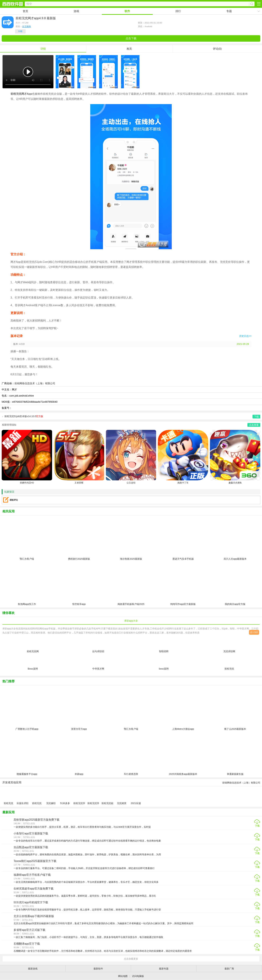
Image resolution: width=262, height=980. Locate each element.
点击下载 (131, 38)
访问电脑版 (138, 976)
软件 (127, 11)
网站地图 (123, 976)
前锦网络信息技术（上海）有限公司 (35, 383)
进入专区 (254, 632)
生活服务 (27, 26)
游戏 (76, 11)
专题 (229, 11)
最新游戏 (33, 969)
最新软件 (98, 969)
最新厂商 (229, 969)
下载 (257, 826)
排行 (178, 11)
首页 (25, 11)
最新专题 (164, 969)
